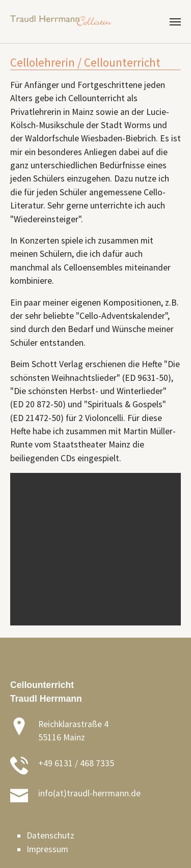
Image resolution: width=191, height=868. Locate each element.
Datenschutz (50, 835)
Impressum (47, 849)
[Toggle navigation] (175, 22)
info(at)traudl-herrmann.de (89, 793)
